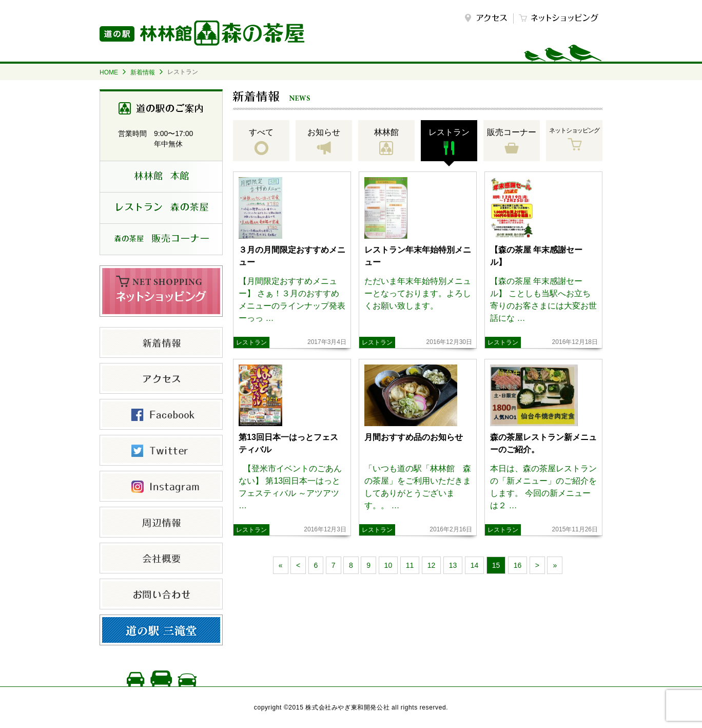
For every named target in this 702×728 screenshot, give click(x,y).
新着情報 (143, 72)
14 (475, 565)
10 (388, 565)
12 (432, 565)
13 (453, 565)
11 (410, 565)
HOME (109, 72)
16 (518, 565)
